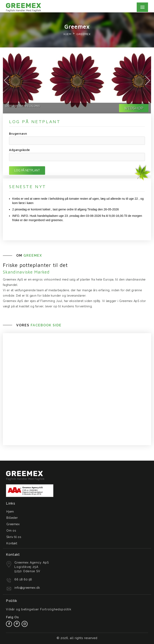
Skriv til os (14, 537)
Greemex (13, 524)
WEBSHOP (134, 108)
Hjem (68, 34)
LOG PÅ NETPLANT (27, 170)
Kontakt (12, 543)
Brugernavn (18, 134)
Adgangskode (19, 150)
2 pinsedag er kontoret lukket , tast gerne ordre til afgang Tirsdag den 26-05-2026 (65, 209)
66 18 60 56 (23, 579)
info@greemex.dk (27, 588)
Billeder (12, 518)
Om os (11, 531)
